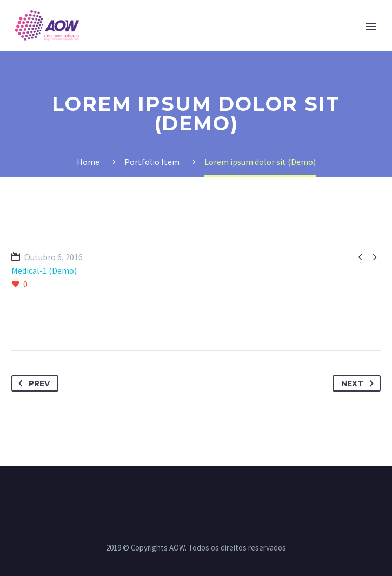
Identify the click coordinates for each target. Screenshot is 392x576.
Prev (32, 383)
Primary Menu (371, 27)
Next (360, 383)
